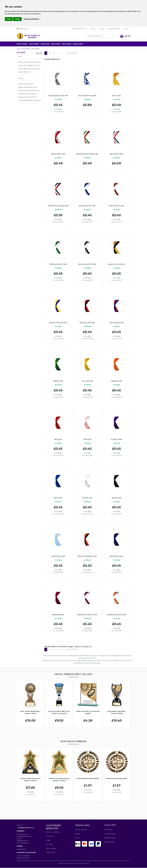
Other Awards (67, 44)
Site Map (49, 844)
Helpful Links (51, 853)
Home (19, 49)
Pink (35, 97)
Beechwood (23, 84)
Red (26, 101)
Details (93, 29)
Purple (21, 101)
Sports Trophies (22, 44)
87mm (26, 69)
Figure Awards (109, 842)
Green (21, 94)
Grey (26, 94)
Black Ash (23, 87)
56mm (21, 66)
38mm (21, 62)
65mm (32, 66)
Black (31, 84)
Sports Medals (34, 44)
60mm (26, 66)
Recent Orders (114, 29)
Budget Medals (110, 838)
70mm (37, 66)
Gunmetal (32, 94)
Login (126, 29)
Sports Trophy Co (79, 29)
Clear (26, 91)
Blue (29, 87)
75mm (21, 69)
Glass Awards (56, 44)
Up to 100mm (24, 72)
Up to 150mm (35, 69)
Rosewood (32, 101)
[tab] (30, 57)
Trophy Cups (45, 44)
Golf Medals (108, 830)
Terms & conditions (53, 832)
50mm (38, 62)
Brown (21, 91)
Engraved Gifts (78, 44)
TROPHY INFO (82, 826)
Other (30, 97)
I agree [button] (9, 19)
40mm (27, 62)
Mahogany (23, 97)
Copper (32, 91)
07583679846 (22, 849)
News (102, 29)
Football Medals (110, 834)
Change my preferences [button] (31, 19)
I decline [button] (17, 19)
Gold (37, 91)
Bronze (34, 87)
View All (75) (72, 53)
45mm (32, 62)
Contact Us (50, 836)
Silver (39, 101)
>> (63, 53)
